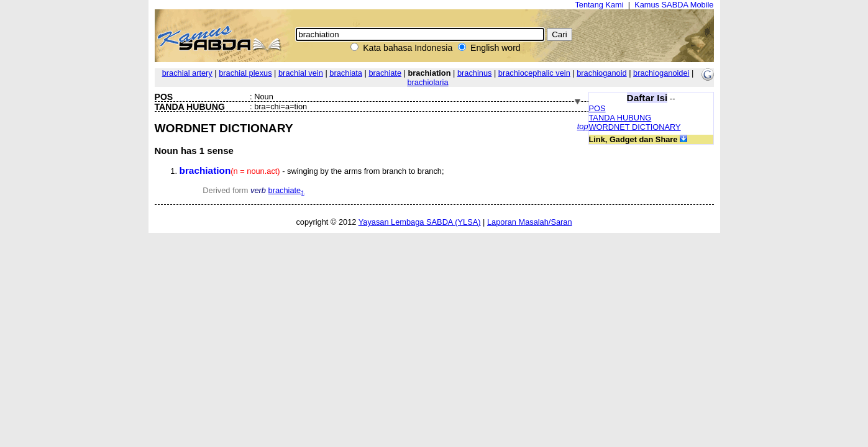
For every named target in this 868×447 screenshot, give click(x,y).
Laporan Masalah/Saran (530, 222)
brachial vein (301, 73)
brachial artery (187, 73)
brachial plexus (245, 73)
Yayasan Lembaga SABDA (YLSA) (420, 222)
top (583, 126)
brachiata (346, 73)
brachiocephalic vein (534, 73)
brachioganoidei (661, 73)
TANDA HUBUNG (620, 118)
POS (597, 108)
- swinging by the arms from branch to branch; (312, 171)
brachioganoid (601, 73)
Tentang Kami (599, 5)
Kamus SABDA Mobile (674, 5)
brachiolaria (427, 82)
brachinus (475, 73)
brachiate (385, 73)
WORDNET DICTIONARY (635, 127)
